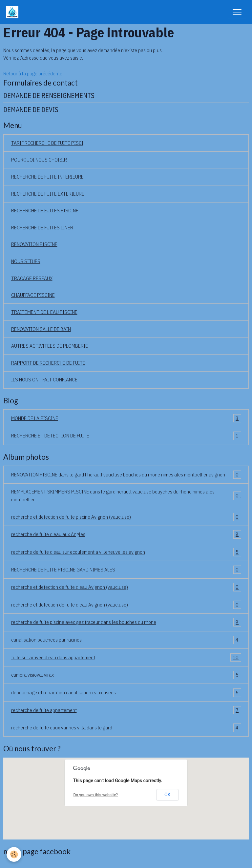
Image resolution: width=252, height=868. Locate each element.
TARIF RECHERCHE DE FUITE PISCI (47, 143)
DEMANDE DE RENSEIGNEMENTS (49, 96)
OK (167, 795)
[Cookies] (14, 854)
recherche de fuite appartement (126, 710)
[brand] (14, 12)
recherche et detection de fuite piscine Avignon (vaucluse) (126, 517)
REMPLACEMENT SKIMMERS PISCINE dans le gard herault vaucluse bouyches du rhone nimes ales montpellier (126, 495)
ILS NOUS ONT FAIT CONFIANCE (44, 379)
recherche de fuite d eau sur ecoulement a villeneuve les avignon (126, 552)
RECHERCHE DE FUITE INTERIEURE (47, 177)
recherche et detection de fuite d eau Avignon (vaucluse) (126, 587)
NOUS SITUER (26, 261)
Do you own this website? (96, 795)
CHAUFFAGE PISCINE (33, 295)
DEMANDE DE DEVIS (31, 110)
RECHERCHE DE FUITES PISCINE (45, 210)
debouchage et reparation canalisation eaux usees (126, 693)
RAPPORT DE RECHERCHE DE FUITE (48, 363)
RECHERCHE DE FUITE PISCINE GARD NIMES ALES (126, 570)
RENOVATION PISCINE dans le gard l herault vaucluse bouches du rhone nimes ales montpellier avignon (126, 475)
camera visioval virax (126, 675)
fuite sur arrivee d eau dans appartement (126, 658)
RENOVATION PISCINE (34, 244)
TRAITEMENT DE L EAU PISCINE (44, 312)
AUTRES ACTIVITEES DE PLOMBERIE (50, 346)
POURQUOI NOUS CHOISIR (39, 160)
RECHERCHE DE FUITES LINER (42, 227)
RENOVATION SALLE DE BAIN (41, 329)
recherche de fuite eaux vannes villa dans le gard (126, 728)
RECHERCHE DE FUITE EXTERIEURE (48, 194)
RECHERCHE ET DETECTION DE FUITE (126, 436)
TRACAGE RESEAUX (32, 278)
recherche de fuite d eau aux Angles (126, 534)
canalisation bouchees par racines (126, 640)
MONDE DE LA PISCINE (126, 418)
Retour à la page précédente (33, 73)
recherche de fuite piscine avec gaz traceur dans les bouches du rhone (126, 622)
